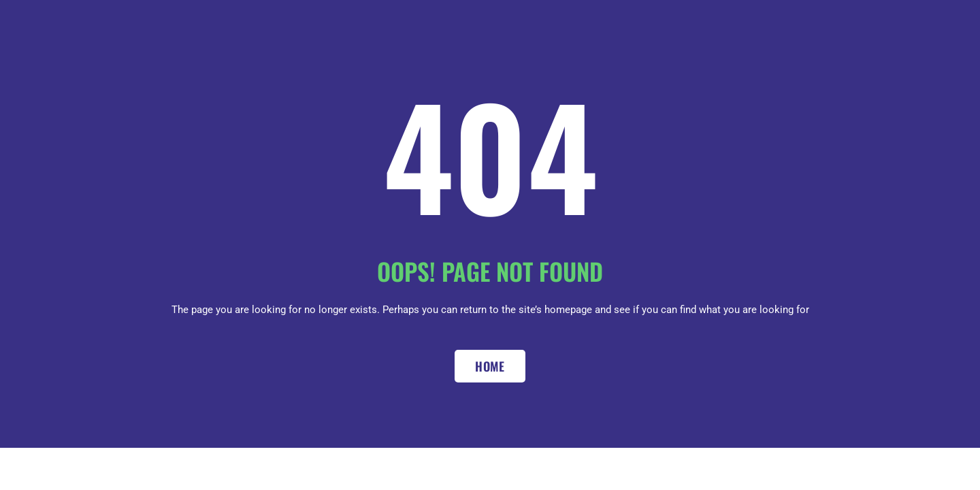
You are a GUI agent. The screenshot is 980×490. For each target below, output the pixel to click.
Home (490, 366)
